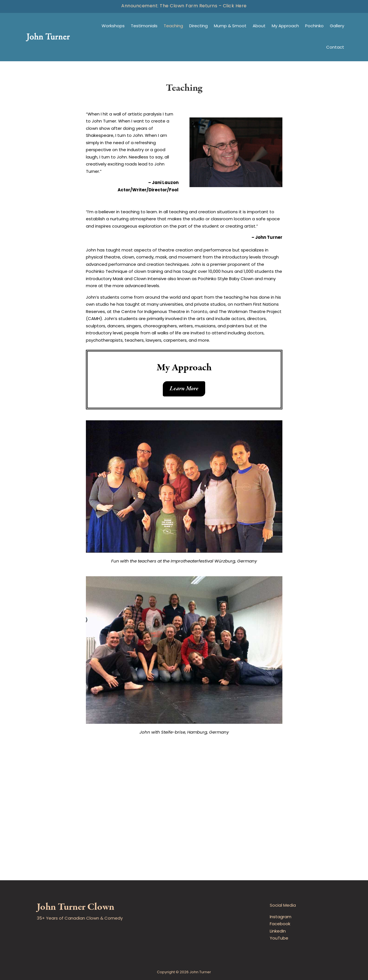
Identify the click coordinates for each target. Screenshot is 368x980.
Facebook (280, 924)
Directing (198, 26)
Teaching (173, 26)
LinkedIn (278, 932)
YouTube (279, 939)
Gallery (337, 26)
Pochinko (314, 26)
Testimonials (144, 26)
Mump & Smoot (230, 26)
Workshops (113, 26)
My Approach (285, 26)
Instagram (281, 917)
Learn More (184, 389)
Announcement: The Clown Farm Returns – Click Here (184, 6)
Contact (335, 48)
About (259, 26)
